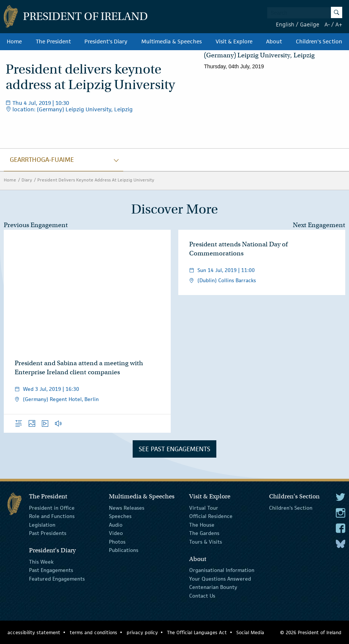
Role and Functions (52, 516)
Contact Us (202, 595)
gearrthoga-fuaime (42, 160)
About (274, 41)
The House (202, 525)
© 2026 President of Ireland (311, 632)
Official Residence (211, 516)
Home (14, 41)
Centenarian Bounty (213, 587)
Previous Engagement (36, 225)
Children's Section (319, 41)
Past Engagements (51, 570)
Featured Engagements (57, 579)
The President (53, 41)
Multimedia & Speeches (171, 41)
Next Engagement (319, 225)
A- (327, 24)
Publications (124, 550)
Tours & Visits (206, 541)
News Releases (127, 508)
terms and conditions (93, 632)
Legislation (42, 525)
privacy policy (142, 632)
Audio (116, 525)
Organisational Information (222, 570)
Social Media (250, 632)
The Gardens (204, 533)
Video (116, 533)
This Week (41, 562)
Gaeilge (310, 24)
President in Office (52, 508)
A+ (339, 24)
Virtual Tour (204, 508)
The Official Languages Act (197, 632)
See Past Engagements (174, 449)
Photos (117, 541)
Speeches (120, 516)
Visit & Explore (234, 41)
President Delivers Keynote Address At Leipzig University (96, 180)
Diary (27, 180)
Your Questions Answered (220, 579)
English (285, 24)
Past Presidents (48, 533)
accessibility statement (34, 632)
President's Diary (106, 41)
